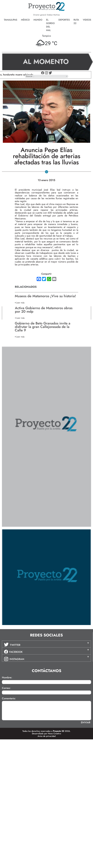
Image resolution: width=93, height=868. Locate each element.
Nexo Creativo (54, 734)
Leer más (20, 303)
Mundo (38, 20)
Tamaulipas (10, 20)
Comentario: (9, 699)
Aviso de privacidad (47, 736)
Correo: (6, 688)
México (25, 20)
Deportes (64, 20)
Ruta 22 (76, 22)
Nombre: (7, 678)
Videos (87, 20)
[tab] (46, 644)
